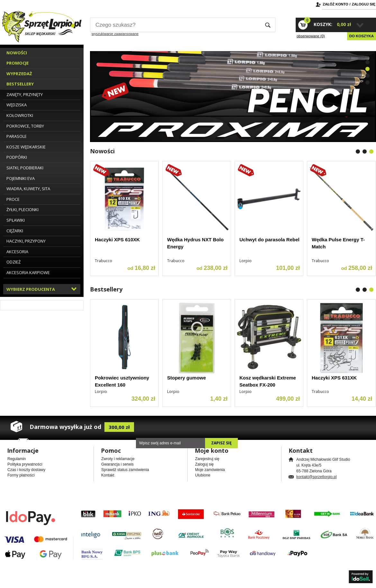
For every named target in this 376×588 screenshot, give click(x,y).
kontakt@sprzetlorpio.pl (317, 477)
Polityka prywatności (25, 464)
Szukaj (268, 25)
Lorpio (246, 261)
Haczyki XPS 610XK (117, 240)
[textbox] (175, 25)
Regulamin (17, 459)
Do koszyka (362, 36)
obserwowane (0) (311, 36)
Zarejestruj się (207, 459)
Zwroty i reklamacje (118, 459)
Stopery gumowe (187, 378)
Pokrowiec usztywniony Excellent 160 (122, 381)
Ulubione (203, 475)
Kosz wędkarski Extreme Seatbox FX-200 (268, 381)
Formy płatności (21, 475)
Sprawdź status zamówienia (125, 470)
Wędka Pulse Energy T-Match (338, 243)
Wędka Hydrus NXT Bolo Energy (195, 243)
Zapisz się (221, 443)
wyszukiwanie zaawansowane (115, 34)
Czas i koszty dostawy (26, 470)
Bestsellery (106, 289)
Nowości (102, 151)
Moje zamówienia (210, 470)
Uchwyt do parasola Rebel (269, 240)
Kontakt (108, 475)
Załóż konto (335, 4)
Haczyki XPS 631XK (334, 378)
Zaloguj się (364, 4)
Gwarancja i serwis (117, 464)
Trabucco (103, 261)
